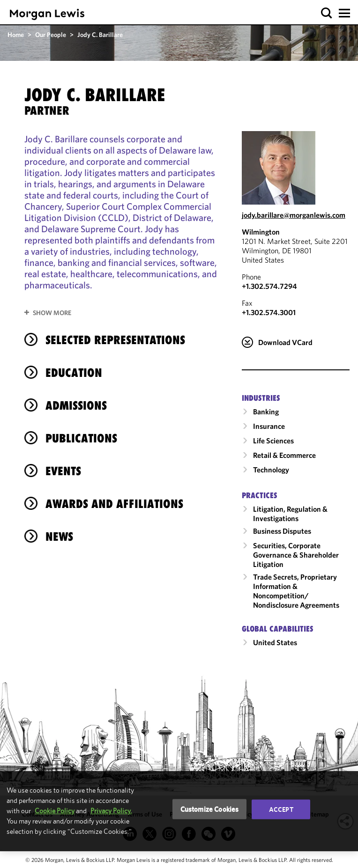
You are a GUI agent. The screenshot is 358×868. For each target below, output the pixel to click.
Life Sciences (273, 441)
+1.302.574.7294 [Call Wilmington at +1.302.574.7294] (269, 286)
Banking (266, 412)
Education (74, 373)
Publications (81, 438)
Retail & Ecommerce (284, 455)
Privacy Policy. (111, 811)
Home (16, 35)
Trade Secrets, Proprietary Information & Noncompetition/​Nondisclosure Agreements (296, 591)
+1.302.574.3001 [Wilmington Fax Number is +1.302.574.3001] (269, 312)
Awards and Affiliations (114, 504)
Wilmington (261, 232)
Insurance (269, 426)
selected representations (115, 340)
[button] (327, 13)
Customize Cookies (210, 809)
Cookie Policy (55, 811)
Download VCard (285, 342)
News (59, 537)
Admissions (76, 405)
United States (275, 642)
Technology (271, 470)
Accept (281, 809)
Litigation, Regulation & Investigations (290, 514)
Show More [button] (52, 313)
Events (63, 471)
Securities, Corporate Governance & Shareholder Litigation (296, 555)
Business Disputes (282, 531)
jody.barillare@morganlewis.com (294, 215)
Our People (51, 35)
